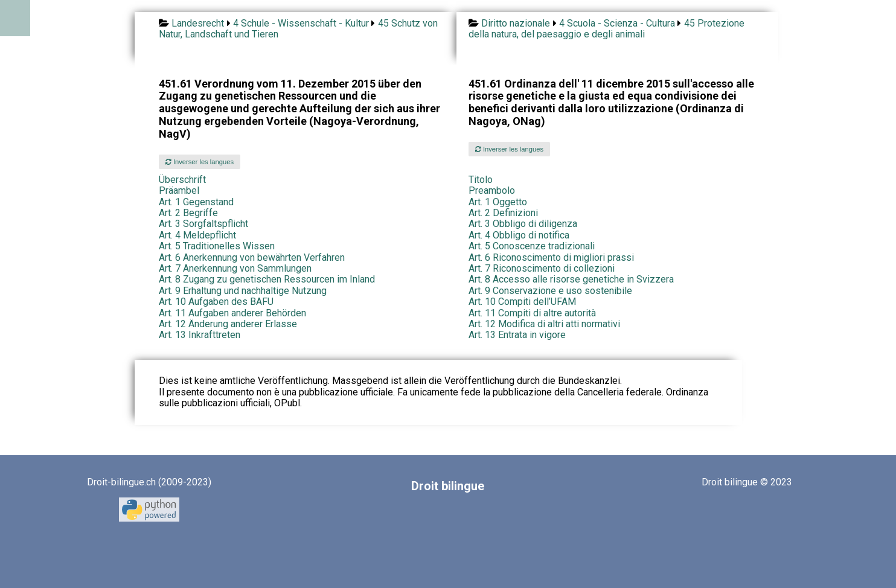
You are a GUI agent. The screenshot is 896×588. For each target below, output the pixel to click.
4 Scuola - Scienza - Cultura (617, 23)
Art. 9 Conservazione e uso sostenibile (550, 291)
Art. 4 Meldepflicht (197, 235)
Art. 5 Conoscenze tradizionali (532, 246)
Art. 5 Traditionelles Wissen (217, 246)
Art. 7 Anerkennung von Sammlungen (235, 268)
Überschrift (182, 180)
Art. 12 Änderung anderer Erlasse (228, 324)
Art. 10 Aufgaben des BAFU (216, 302)
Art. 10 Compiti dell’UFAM (522, 302)
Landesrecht (198, 23)
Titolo (481, 180)
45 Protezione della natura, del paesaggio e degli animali (606, 29)
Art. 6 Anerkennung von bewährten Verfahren (252, 257)
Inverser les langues (200, 162)
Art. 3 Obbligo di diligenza (523, 224)
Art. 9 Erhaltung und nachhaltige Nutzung (243, 291)
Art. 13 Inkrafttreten (200, 335)
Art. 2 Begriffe (188, 213)
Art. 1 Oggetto (498, 202)
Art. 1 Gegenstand (196, 202)
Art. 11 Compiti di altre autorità (532, 313)
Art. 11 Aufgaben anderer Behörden (232, 313)
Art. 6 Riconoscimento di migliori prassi (551, 257)
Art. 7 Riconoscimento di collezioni (542, 268)
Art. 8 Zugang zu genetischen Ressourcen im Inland (267, 279)
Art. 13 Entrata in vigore (517, 335)
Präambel (179, 190)
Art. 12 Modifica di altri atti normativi (544, 324)
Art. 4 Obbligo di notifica (519, 235)
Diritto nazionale (516, 23)
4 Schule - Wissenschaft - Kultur (301, 23)
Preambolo (492, 190)
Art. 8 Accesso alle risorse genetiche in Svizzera (571, 279)
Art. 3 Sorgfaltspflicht (203, 224)
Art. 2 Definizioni (503, 213)
